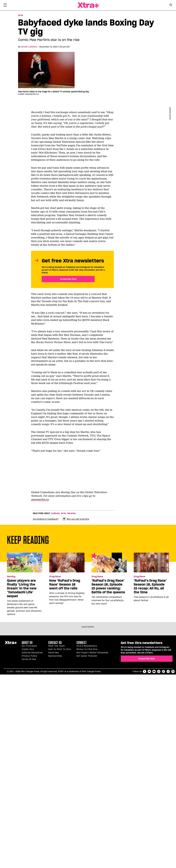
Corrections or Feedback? (46, 519)
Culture (55, 513)
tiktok (163, 671)
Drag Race (55, 577)
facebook (145, 671)
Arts (63, 513)
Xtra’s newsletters (87, 646)
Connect (82, 643)
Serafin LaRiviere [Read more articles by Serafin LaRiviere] (29, 47)
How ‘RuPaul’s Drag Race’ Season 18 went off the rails (65, 584)
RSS (173, 671)
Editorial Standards (32, 653)
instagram (159, 671)
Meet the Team (57, 646)
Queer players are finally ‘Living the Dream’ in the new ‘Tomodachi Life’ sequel (22, 588)
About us (27, 643)
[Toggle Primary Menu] (5, 6)
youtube (154, 671)
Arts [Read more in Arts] (21, 15)
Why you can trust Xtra (76, 519)
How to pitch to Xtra (60, 649)
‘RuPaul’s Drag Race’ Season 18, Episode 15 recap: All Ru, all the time (150, 586)
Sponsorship (55, 656)
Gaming (11, 577)
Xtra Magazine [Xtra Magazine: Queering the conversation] (88, 5)
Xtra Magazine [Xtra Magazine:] (11, 644)
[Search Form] (171, 5)
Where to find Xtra (87, 649)
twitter (149, 671)
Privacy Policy (29, 656)
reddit (168, 671)
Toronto (71, 513)
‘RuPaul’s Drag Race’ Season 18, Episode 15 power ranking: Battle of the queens (108, 586)
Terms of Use (29, 659)
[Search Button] (171, 5)
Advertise (54, 653)
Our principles (29, 646)
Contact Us (55, 643)
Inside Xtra (28, 649)
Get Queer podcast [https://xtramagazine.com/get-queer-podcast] (87, 656)
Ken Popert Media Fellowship (92, 653)
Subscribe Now (68, 279)
